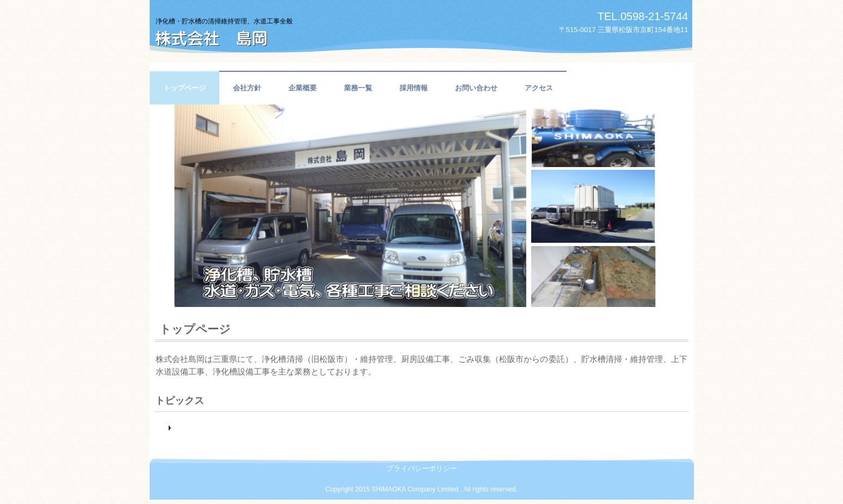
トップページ (184, 88)
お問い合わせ (476, 88)
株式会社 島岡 (267, 29)
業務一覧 (358, 88)
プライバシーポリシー (422, 468)
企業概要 (303, 88)
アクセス (539, 88)
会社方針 (247, 88)
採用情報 (414, 88)
